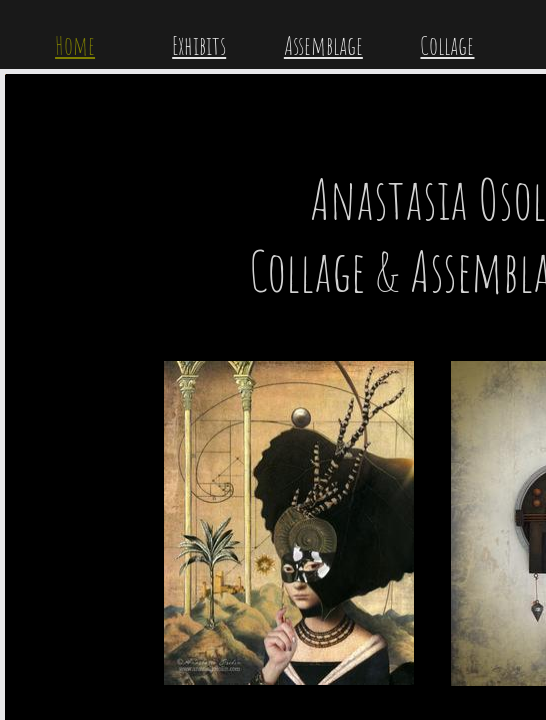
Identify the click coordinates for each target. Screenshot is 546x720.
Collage (447, 45)
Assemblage (323, 45)
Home (75, 45)
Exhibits (199, 45)
